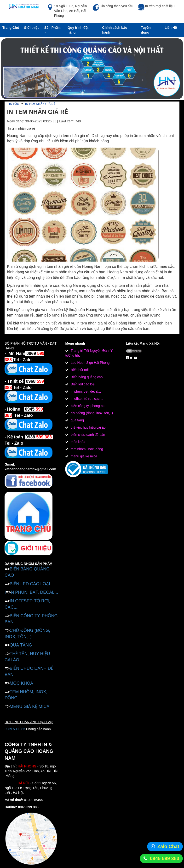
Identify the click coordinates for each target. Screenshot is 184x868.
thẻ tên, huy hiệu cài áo (88, 427)
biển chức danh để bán (87, 435)
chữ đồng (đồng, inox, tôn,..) (91, 413)
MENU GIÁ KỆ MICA (29, 706)
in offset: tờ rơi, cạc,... (86, 399)
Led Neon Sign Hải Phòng (90, 363)
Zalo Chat (168, 846)
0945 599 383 (165, 858)
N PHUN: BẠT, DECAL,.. (34, 592)
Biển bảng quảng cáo (86, 377)
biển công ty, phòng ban (88, 406)
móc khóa (78, 442)
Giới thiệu (32, 28)
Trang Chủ (11, 28)
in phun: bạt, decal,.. (85, 391)
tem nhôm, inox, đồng (86, 449)
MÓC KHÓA (21, 683)
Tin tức (13, 104)
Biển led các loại (82, 384)
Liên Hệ (171, 28)
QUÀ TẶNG (21, 645)
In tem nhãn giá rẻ (40, 104)
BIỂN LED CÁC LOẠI (30, 584)
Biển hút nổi (79, 370)
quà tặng (77, 420)
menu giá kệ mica (83, 456)
